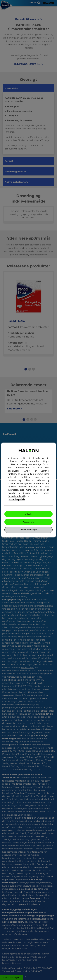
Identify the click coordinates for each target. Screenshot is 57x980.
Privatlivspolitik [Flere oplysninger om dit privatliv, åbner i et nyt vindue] (17, 499)
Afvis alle (29, 514)
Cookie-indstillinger (28, 530)
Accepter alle (28, 522)
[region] (28, 490)
